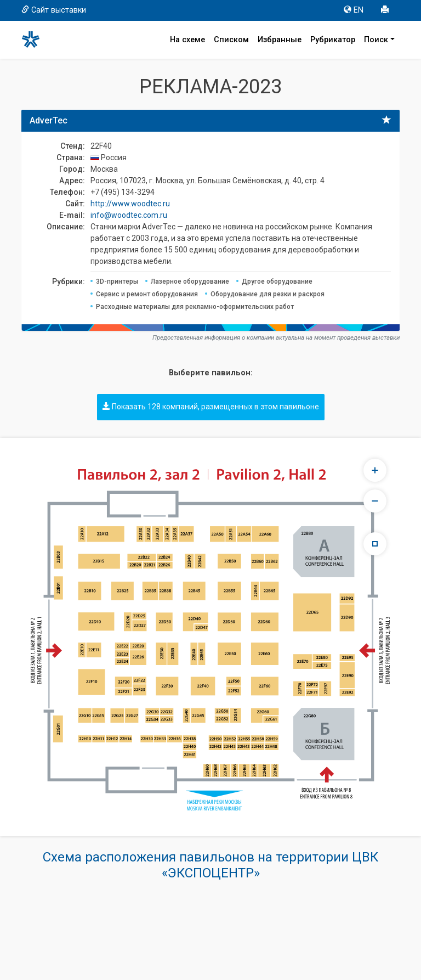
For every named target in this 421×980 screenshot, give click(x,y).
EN (354, 10)
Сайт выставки (54, 10)
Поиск (376, 40)
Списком (231, 40)
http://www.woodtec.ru (130, 204)
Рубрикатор (333, 40)
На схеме (187, 40)
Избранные (280, 40)
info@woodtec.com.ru (129, 215)
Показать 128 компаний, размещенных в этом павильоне (211, 407)
